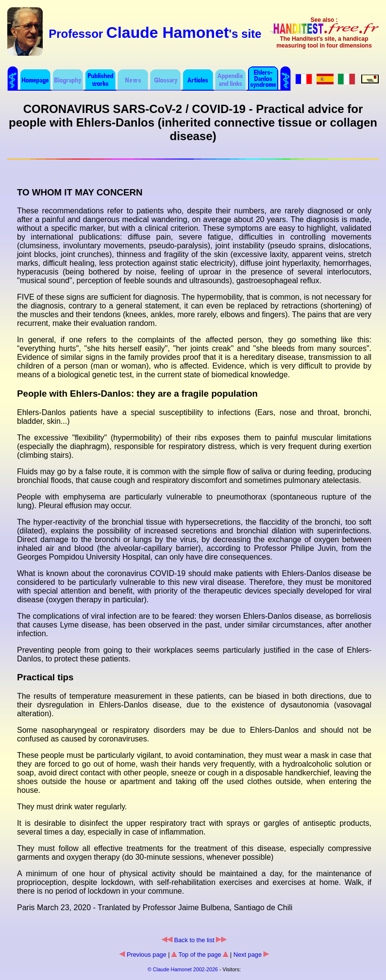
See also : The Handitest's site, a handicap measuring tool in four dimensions (324, 33)
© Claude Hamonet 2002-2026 (183, 969)
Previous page (143, 955)
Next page (251, 955)
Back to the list (194, 940)
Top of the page (200, 955)
